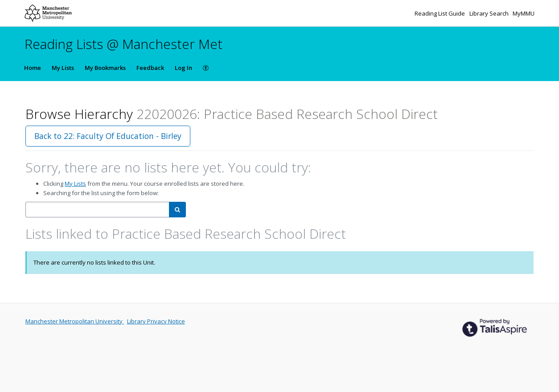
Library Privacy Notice (156, 321)
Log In (183, 68)
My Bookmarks (105, 68)
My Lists (63, 68)
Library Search (490, 13)
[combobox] (97, 210)
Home (33, 68)
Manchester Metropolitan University (75, 321)
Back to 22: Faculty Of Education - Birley (108, 136)
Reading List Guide (440, 13)
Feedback (150, 68)
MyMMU (524, 13)
